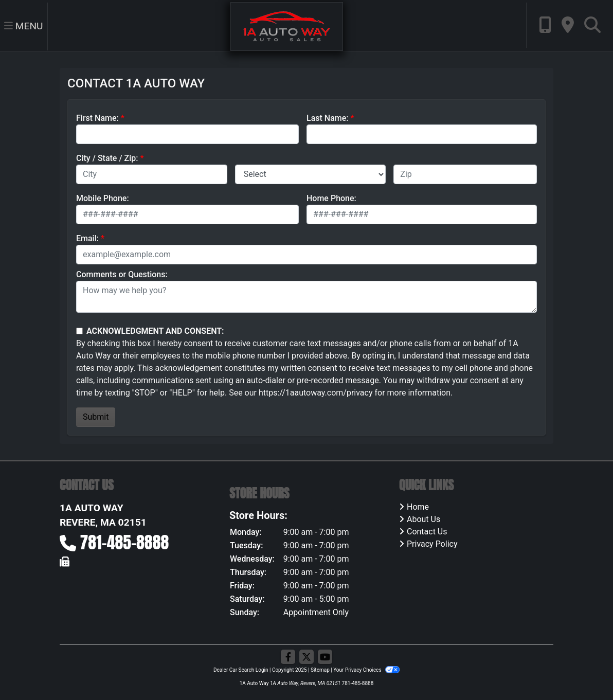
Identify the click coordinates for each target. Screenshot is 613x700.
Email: (87, 238)
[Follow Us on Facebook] (288, 657)
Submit (96, 417)
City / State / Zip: (107, 158)
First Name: (97, 118)
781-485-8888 (125, 542)
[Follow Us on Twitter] (306, 657)
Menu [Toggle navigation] (24, 26)
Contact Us (427, 532)
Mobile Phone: (103, 198)
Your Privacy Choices (366, 670)
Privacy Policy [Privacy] (432, 544)
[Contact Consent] (79, 331)
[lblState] (311, 174)
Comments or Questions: (122, 274)
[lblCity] (152, 174)
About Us (423, 519)
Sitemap (320, 670)
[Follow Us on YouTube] (325, 657)
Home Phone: (331, 198)
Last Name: (328, 118)
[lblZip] (465, 174)
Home (418, 507)
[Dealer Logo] (287, 26)
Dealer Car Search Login (241, 670)
